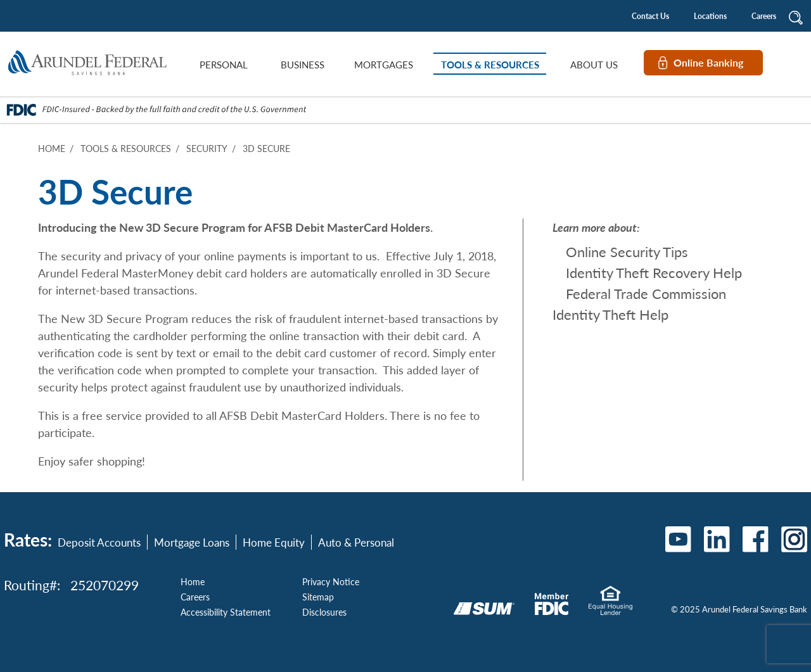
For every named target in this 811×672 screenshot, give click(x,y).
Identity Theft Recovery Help (654, 272)
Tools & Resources (490, 64)
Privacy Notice (331, 581)
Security (207, 148)
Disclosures (324, 612)
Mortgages (384, 64)
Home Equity (274, 542)
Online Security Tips (627, 251)
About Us (594, 64)
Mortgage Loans (192, 542)
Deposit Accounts (99, 542)
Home (52, 148)
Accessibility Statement (226, 612)
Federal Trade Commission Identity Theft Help (639, 304)
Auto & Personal (356, 542)
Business (303, 64)
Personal (224, 64)
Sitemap (318, 597)
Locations (710, 16)
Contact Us (650, 16)
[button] (796, 16)
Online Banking (708, 62)
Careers (764, 16)
